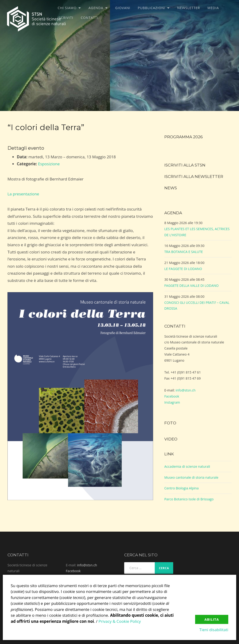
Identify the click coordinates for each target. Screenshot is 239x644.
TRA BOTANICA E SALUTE (184, 252)
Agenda (96, 8)
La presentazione (23, 194)
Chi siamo (67, 8)
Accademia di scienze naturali (187, 466)
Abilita (212, 619)
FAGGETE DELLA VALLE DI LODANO (192, 286)
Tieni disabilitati (214, 630)
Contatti (90, 18)
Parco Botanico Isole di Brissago (189, 499)
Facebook (172, 396)
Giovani (123, 8)
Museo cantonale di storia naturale (191, 477)
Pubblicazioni (151, 8)
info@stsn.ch (185, 390)
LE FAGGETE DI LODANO (183, 269)
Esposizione (49, 164)
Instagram (172, 402)
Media (213, 8)
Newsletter (189, 8)
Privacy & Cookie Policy (120, 621)
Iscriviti (65, 18)
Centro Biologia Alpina (181, 488)
